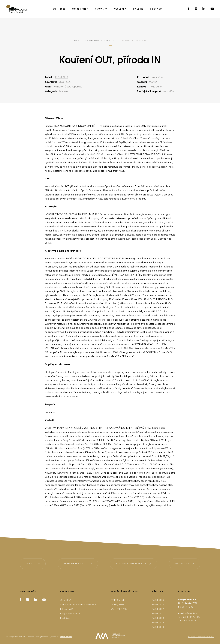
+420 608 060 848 (187, 621)
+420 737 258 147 (192, 617)
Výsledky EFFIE (92, 41)
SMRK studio (66, 637)
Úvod (76, 41)
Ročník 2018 (111, 41)
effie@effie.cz (192, 613)
